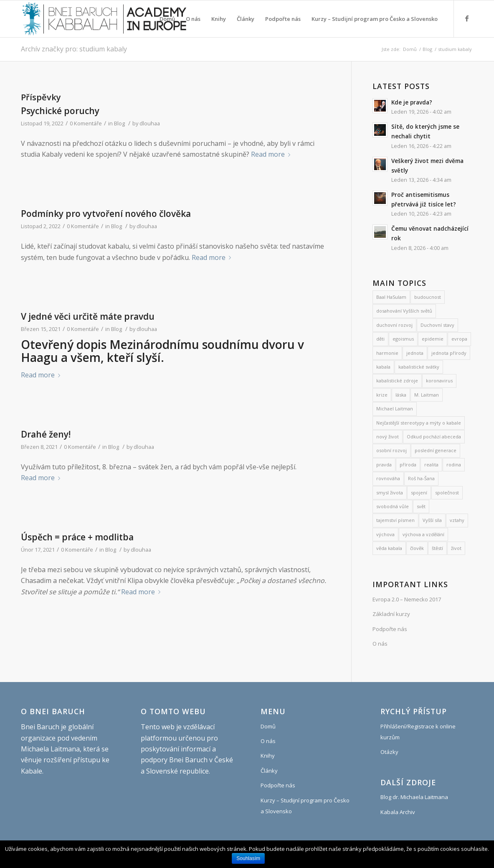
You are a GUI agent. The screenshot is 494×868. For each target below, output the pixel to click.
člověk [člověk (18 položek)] (417, 548)
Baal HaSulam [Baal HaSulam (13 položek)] (391, 297)
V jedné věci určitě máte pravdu (88, 316)
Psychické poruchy (60, 111)
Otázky (389, 752)
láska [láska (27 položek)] (401, 395)
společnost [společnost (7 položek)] (447, 493)
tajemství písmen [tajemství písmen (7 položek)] (395, 520)
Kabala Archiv (398, 812)
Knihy (268, 756)
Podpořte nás (390, 629)
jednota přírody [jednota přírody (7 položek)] (449, 353)
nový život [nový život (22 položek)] (388, 437)
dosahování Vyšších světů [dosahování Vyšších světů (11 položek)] (404, 311)
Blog (427, 49)
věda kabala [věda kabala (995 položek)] (389, 548)
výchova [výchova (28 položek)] (385, 534)
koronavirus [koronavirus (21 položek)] (439, 381)
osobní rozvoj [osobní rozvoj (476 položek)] (391, 450)
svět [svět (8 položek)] (421, 506)
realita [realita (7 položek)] (431, 465)
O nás (380, 644)
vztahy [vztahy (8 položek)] (457, 520)
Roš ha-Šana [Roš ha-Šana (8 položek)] (421, 478)
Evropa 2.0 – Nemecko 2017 (407, 599)
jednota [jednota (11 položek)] (415, 353)
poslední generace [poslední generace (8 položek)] (436, 450)
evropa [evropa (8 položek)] (459, 339)
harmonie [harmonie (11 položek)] (387, 353)
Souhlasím (248, 858)
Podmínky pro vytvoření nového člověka (106, 214)
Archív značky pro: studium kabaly (74, 49)
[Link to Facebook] (467, 18)
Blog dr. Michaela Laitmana (414, 797)
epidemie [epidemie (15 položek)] (433, 339)
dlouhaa (150, 123)
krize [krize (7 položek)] (382, 395)
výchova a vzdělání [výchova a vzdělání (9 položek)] (423, 534)
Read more (272, 154)
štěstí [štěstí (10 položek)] (437, 548)
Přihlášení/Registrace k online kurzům (418, 732)
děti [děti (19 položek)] (380, 339)
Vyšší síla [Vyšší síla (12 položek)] (432, 520)
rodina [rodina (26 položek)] (454, 465)
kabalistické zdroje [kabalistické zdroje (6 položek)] (397, 381)
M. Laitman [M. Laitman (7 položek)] (427, 395)
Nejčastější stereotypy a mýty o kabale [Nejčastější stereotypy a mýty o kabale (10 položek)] (419, 423)
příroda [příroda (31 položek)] (408, 465)
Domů (410, 49)
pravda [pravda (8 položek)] (384, 465)
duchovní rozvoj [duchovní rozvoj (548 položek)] (394, 325)
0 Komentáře (86, 123)
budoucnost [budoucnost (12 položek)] (428, 297)
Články (269, 771)
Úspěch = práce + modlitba (77, 537)
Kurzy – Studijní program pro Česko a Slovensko (305, 806)
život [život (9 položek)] (456, 548)
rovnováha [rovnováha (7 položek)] (388, 478)
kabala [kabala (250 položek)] (383, 367)
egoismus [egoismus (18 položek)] (403, 339)
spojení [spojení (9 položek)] (419, 493)
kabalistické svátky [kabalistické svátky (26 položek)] (419, 367)
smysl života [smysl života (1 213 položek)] (390, 493)
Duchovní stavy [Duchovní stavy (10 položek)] (437, 325)
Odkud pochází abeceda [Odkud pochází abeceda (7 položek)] (434, 437)
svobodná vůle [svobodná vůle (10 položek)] (393, 506)
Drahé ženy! (46, 434)
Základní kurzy (391, 614)
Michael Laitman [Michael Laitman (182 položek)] (395, 409)
